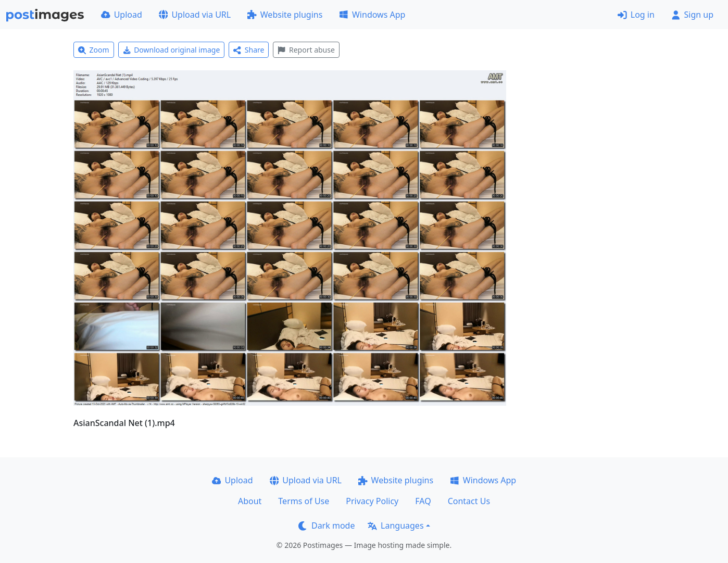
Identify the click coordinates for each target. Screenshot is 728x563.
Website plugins (285, 15)
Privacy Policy (372, 501)
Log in (636, 15)
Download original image (172, 50)
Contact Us (469, 501)
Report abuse (306, 50)
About (250, 501)
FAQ (423, 501)
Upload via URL (195, 15)
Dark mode (327, 526)
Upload (122, 15)
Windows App (372, 15)
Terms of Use (304, 501)
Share (249, 50)
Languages (396, 526)
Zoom (94, 50)
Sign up (692, 15)
